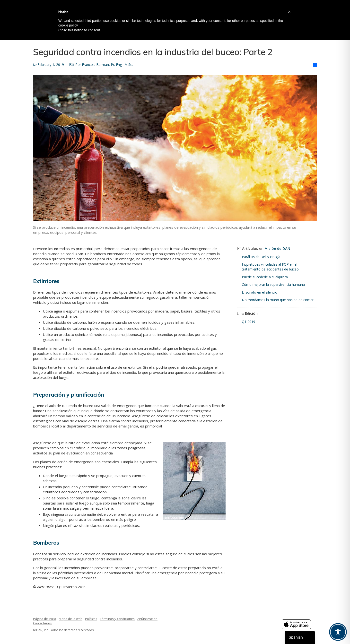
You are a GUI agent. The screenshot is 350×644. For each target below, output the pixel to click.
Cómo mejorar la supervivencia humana (273, 284)
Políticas (91, 619)
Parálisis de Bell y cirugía (261, 257)
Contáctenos (42, 623)
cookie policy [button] (68, 25)
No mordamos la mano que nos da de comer (278, 300)
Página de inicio (45, 619)
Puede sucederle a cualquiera (265, 277)
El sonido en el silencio (260, 292)
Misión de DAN (277, 248)
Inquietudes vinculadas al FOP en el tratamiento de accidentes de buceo (270, 267)
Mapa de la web (71, 619)
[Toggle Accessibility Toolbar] (338, 632)
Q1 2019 (249, 322)
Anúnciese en (147, 619)
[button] (289, 12)
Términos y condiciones (117, 619)
